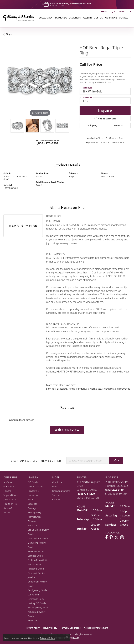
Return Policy (33, 628)
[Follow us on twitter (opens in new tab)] (116, 537)
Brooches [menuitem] (33, 620)
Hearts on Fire (108, 176)
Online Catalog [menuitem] (35, 487)
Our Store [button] (111, 18)
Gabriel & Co (10, 487)
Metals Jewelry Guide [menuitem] (38, 608)
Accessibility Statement (96, 628)
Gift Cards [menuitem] (33, 482)
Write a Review (67, 430)
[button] (104, 11)
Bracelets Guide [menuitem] (36, 551)
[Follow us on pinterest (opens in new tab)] (111, 537)
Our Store (57, 482)
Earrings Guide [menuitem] (35, 556)
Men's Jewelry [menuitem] (35, 517)
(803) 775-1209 (48, 143)
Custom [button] (99, 18)
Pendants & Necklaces (89, 389)
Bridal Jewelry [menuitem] (35, 512)
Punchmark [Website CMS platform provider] (73, 638)
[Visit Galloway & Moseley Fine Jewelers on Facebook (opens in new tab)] (107, 537)
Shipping (92, 125)
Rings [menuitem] (31, 500)
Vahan (7, 512)
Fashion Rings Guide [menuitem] (38, 560)
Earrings (51, 389)
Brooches (125, 389)
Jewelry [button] (87, 18)
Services (56, 495)
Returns (118, 125)
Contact (124, 18)
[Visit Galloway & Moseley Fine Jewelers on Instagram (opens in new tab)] (122, 537)
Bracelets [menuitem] (32, 504)
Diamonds (61, 18)
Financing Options (61, 491)
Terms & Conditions (71, 628)
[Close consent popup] (67, 637)
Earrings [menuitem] (32, 508)
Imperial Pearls (11, 495)
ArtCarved (8, 482)
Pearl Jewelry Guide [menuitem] (37, 590)
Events (55, 487)
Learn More (58, 6)
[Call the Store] (86, 494)
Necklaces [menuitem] (33, 525)
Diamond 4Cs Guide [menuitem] (38, 538)
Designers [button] (75, 18)
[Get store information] (88, 498)
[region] (40, 80)
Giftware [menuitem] (32, 521)
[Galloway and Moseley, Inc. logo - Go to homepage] (20, 18)
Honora (7, 491)
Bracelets (62, 389)
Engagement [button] (46, 18)
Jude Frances (10, 500)
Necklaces (108, 389)
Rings (9, 34)
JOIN (116, 460)
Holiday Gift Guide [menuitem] (37, 603)
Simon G (8, 508)
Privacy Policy (50, 628)
